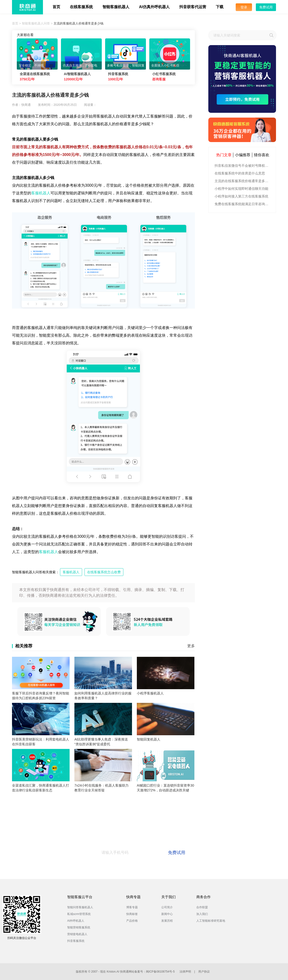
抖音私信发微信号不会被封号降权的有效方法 (243, 166)
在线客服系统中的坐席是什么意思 (240, 173)
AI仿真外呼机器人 (154, 7)
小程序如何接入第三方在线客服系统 (241, 196)
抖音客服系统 (76, 941)
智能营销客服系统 (79, 927)
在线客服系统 (81, 7)
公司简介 (167, 907)
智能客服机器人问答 (36, 23)
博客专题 (132, 907)
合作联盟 (202, 907)
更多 (191, 646)
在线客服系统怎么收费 (104, 572)
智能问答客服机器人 (80, 907)
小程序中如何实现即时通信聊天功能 (241, 189)
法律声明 (185, 972)
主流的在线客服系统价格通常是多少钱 (243, 181)
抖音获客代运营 (193, 7)
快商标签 (132, 914)
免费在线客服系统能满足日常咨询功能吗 (243, 204)
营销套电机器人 (77, 934)
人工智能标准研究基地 (211, 921)
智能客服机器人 (116, 7)
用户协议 (204, 972)
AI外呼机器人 (76, 921)
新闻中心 (167, 914)
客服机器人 (41, 193)
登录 (244, 7)
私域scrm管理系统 (79, 914)
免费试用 (266, 7)
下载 (220, 7)
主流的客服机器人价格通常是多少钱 (78, 23)
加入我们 (202, 914)
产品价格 (132, 921)
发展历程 (167, 921)
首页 (56, 7)
